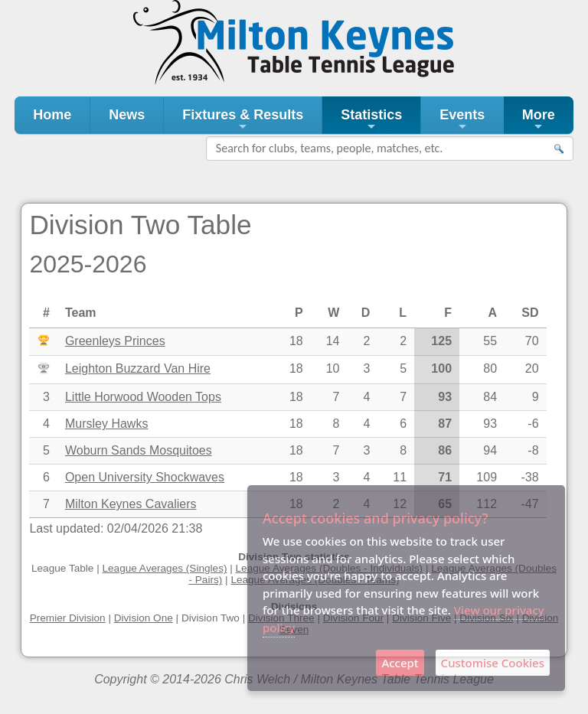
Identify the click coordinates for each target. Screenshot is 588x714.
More (539, 120)
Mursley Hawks (106, 424)
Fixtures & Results (243, 120)
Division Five (421, 618)
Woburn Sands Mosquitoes (139, 450)
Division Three (281, 618)
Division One (144, 618)
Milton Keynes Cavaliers (131, 504)
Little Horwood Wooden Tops (143, 397)
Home (52, 115)
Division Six (486, 618)
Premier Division (68, 618)
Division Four (353, 618)
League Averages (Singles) (164, 568)
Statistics (371, 120)
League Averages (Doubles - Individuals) (330, 568)
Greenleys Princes (115, 341)
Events (462, 120)
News (127, 115)
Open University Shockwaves (145, 477)
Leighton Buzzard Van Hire (138, 368)
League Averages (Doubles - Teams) (315, 580)
